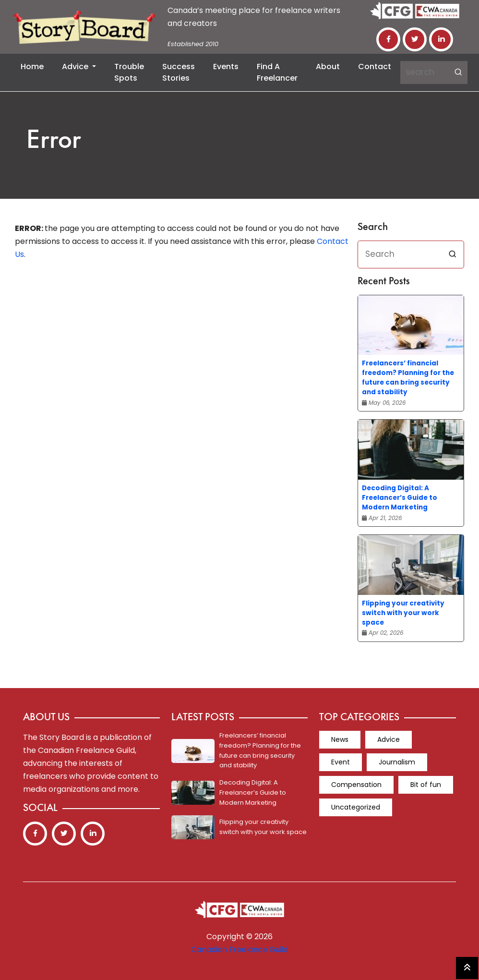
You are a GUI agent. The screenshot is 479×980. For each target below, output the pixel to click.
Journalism (397, 762)
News (340, 739)
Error (54, 141)
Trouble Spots (129, 72)
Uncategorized (356, 807)
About (328, 67)
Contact (375, 67)
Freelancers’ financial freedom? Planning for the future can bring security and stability (408, 378)
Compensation (356, 785)
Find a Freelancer (277, 72)
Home (32, 67)
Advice (76, 67)
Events (226, 67)
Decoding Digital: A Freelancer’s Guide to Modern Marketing (400, 498)
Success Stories (179, 72)
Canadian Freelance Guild (239, 950)
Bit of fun (426, 785)
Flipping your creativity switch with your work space (403, 613)
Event (341, 762)
